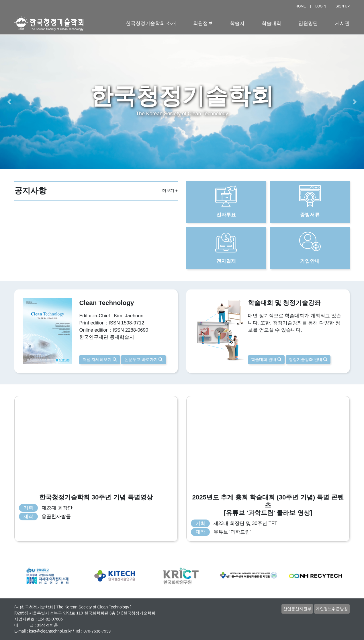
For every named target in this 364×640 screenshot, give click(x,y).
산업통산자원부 (297, 609)
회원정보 (203, 23)
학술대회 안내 (266, 359)
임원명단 (308, 23)
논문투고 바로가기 (144, 359)
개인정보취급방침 (332, 609)
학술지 (237, 23)
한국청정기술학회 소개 (151, 23)
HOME (301, 6)
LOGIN (321, 6)
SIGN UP (343, 6)
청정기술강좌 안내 (308, 359)
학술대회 (271, 23)
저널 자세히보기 (100, 359)
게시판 (342, 23)
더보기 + (170, 190)
